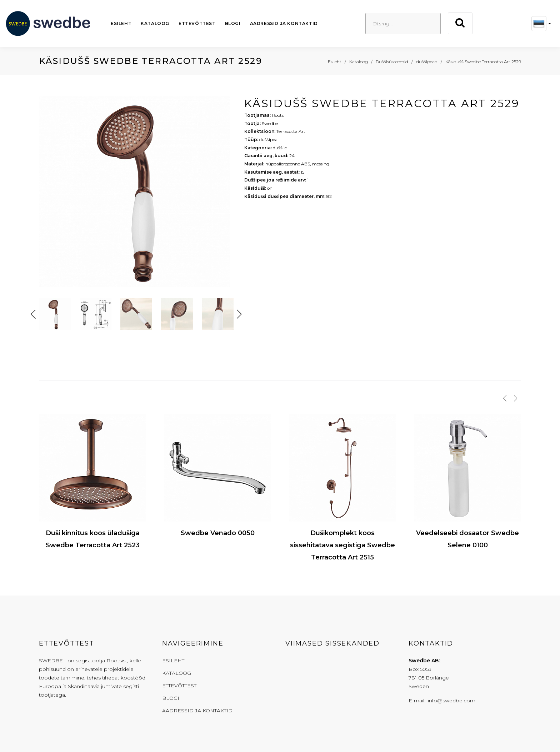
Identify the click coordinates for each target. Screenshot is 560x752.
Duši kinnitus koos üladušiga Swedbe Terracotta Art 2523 (93, 539)
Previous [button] (33, 314)
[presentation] (505, 398)
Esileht (121, 23)
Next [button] (239, 314)
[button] (541, 24)
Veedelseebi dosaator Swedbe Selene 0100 (467, 539)
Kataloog (155, 23)
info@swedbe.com (452, 701)
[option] (136, 194)
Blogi (233, 23)
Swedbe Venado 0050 (218, 533)
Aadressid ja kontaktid (284, 23)
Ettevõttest (197, 23)
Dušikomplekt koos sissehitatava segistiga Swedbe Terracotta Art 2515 (342, 545)
